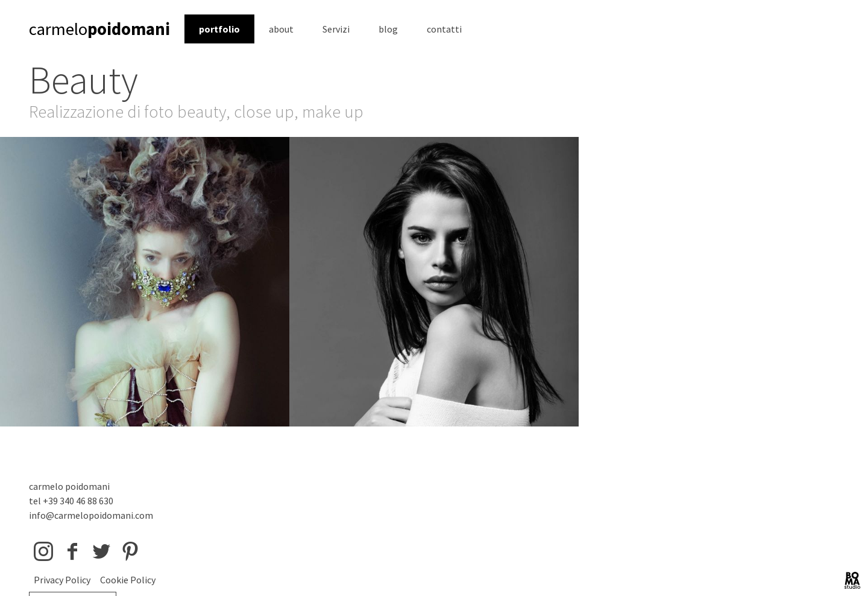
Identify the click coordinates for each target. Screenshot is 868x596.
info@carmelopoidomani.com (91, 515)
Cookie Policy (128, 580)
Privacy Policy (62, 580)
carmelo (99, 29)
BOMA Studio (852, 580)
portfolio (219, 29)
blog (388, 29)
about (281, 29)
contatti (444, 29)
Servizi (336, 29)
